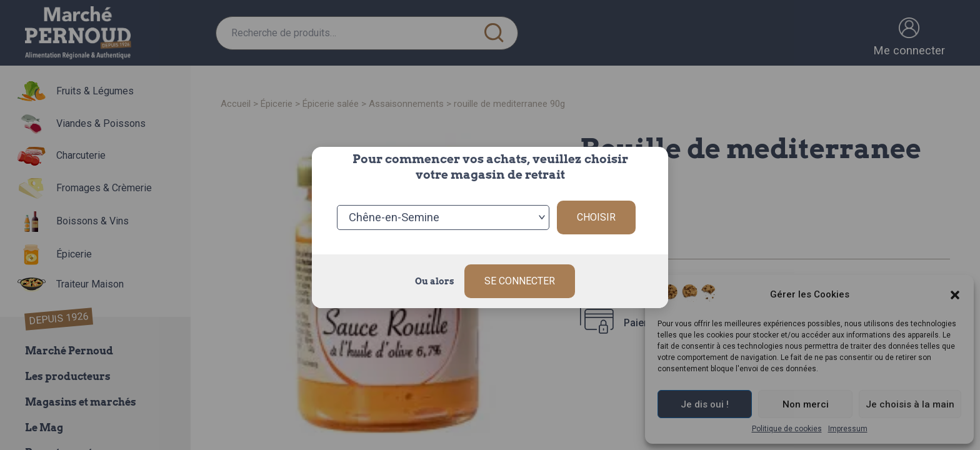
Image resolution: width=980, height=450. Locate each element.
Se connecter (520, 281)
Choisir (596, 217)
